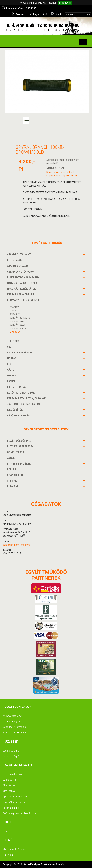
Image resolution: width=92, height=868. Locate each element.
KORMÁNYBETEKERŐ (20, 318)
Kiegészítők (9, 791)
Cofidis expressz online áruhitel (20, 813)
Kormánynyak (17, 321)
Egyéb (13, 311)
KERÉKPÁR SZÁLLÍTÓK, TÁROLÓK (27, 398)
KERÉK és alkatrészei (21, 295)
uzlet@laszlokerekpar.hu (16, 545)
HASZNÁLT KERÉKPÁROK (22, 289)
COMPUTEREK (16, 452)
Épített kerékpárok (12, 774)
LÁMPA (12, 381)
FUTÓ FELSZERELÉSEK (21, 446)
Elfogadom (65, 3)
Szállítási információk (15, 733)
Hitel (5, 831)
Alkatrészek (9, 785)
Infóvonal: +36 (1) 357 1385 (19, 8)
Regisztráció (38, 14)
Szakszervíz (9, 780)
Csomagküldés (11, 808)
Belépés (18, 14)
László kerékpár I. (12, 751)
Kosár (56, 14)
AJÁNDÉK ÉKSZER (18, 266)
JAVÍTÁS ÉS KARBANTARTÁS (24, 404)
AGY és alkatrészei (20, 353)
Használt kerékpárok (14, 802)
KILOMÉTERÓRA (17, 387)
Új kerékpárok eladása (15, 797)
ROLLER (12, 469)
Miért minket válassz (14, 849)
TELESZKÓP (15, 341)
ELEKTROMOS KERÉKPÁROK (24, 277)
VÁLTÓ (11, 370)
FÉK (10, 364)
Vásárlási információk (15, 727)
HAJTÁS (12, 358)
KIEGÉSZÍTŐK (15, 410)
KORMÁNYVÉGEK (18, 328)
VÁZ (10, 347)
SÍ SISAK (12, 481)
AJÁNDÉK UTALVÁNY (19, 255)
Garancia (8, 855)
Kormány (15, 314)
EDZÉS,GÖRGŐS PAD (19, 441)
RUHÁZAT (13, 486)
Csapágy (14, 307)
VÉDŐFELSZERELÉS (19, 416)
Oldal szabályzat (12, 721)
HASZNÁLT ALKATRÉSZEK (23, 283)
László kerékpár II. (12, 756)
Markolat (16, 332)
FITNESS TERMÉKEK (19, 464)
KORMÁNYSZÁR (17, 325)
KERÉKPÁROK (15, 260)
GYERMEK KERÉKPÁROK (21, 272)
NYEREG (12, 376)
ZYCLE (11, 458)
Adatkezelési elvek (12, 716)
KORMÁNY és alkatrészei (23, 300)
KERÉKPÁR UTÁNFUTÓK (21, 393)
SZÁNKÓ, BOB (15, 475)
